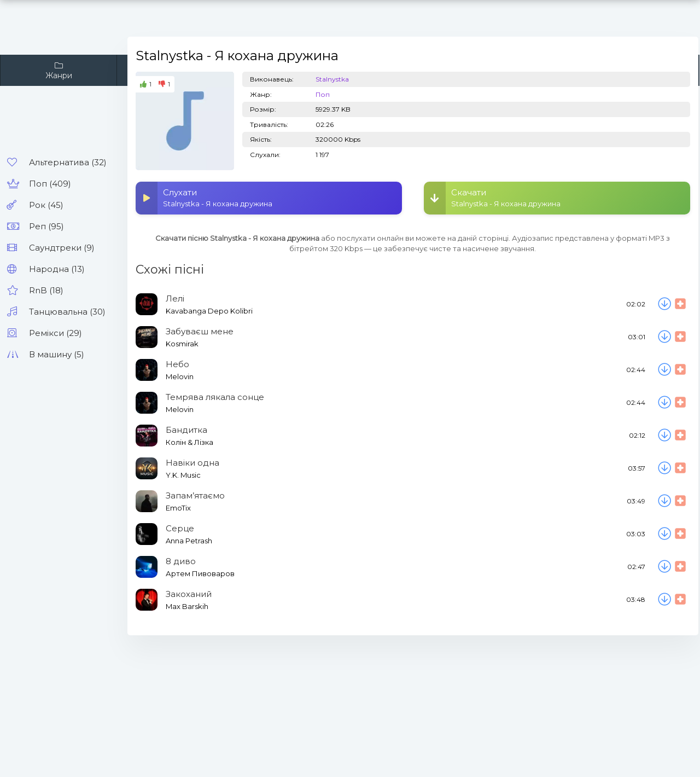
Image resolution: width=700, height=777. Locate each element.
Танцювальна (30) (67, 312)
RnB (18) (46, 290)
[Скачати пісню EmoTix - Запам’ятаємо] (664, 501)
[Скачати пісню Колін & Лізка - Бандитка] (664, 436)
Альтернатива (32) (68, 162)
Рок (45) (46, 205)
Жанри (59, 70)
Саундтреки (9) (62, 248)
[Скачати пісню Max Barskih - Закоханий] (664, 600)
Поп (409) (50, 184)
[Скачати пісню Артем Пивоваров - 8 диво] (664, 567)
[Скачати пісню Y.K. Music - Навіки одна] (664, 468)
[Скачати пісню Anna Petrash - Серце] (664, 534)
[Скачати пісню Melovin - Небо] (664, 370)
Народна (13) (57, 269)
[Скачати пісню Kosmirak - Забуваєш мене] (664, 337)
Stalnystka (332, 79)
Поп (323, 94)
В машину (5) (57, 354)
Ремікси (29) (56, 333)
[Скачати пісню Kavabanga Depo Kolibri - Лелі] (664, 304)
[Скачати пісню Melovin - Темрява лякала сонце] (664, 403)
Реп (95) (46, 226)
